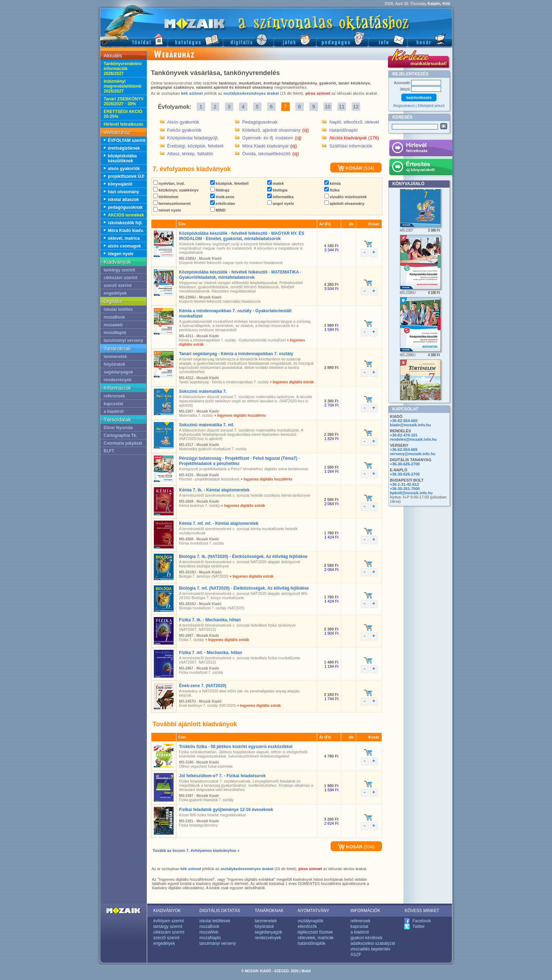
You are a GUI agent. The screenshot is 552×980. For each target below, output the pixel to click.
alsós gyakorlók (124, 169)
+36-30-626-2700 (405, 464)
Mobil (306, 971)
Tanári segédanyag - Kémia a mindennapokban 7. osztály (236, 354)
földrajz (220, 190)
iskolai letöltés (118, 309)
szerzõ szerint (118, 285)
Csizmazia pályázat (123, 443)
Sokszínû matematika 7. (203, 391)
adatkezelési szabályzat (373, 943)
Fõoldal (134, 39)
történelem (166, 197)
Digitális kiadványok (248, 39)
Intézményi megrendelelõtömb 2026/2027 (123, 86)
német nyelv (167, 210)
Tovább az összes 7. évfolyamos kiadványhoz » (196, 850)
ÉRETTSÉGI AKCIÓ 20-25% (123, 114)
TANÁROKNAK (269, 911)
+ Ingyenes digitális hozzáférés (240, 416)
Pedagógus (342, 39)
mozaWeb (209, 932)
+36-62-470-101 (404, 435)
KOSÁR (350, 168)
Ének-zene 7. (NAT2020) (203, 686)
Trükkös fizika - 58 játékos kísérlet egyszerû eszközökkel (236, 747)
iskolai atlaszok (124, 200)
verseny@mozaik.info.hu (413, 454)
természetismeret (172, 203)
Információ (388, 39)
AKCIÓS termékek (126, 215)
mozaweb (113, 325)
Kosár (430, 39)
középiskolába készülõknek (123, 158)
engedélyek (115, 293)
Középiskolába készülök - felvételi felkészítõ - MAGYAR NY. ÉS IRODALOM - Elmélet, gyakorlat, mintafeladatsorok (242, 236)
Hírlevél (421, 149)
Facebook (422, 921)
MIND (218, 210)
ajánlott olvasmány (344, 203)
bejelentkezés (419, 98)
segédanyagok (118, 372)
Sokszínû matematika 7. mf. (207, 425)
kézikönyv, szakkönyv (176, 190)
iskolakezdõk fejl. (126, 223)
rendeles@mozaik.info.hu (413, 439)
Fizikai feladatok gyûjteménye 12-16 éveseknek (226, 810)
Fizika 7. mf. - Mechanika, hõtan (211, 653)
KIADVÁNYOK (167, 911)
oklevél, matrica (124, 238)
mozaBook (115, 317)
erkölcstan (223, 203)
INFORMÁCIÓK (366, 911)
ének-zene (222, 197)
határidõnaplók (312, 943)
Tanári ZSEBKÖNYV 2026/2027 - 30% (124, 101)
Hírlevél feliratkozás (124, 124)
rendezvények (118, 380)
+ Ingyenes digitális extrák (292, 382)
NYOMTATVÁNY (314, 911)
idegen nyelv (121, 254)
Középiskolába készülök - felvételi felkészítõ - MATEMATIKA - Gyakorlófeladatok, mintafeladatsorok (240, 275)
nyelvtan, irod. (169, 183)
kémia (333, 183)
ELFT (109, 451)
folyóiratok (115, 364)
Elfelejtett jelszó (431, 106)
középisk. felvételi (230, 183)
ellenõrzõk (308, 926)
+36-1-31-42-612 (404, 484)
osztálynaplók (311, 921)
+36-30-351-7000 (405, 489)
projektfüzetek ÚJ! (126, 176)
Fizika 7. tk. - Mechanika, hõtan (210, 620)
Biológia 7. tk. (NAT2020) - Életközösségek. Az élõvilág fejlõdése (243, 557)
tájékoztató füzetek (315, 932)
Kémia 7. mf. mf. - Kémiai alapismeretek (219, 523)
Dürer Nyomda (118, 428)
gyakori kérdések (367, 938)
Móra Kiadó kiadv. (126, 231)
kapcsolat (114, 404)
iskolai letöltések (215, 921)
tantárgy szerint (120, 270)
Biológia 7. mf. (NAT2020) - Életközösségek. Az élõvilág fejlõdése (244, 588)
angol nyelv (281, 203)
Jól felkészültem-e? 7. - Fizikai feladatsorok (222, 776)
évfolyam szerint (169, 921)
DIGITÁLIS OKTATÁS (220, 911)
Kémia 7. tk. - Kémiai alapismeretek (214, 490)
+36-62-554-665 (404, 450)
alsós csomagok (124, 246)
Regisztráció (404, 106)
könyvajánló (120, 184)
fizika (332, 190)
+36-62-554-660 (404, 421)
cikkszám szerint (121, 278)
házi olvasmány (124, 192)
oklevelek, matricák (316, 938)
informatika (280, 197)
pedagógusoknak (126, 207)
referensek (115, 396)
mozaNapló (115, 333)
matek (276, 183)
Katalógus (195, 39)
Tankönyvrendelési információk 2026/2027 (123, 69)
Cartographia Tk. (121, 435)
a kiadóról (114, 412)
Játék (295, 39)
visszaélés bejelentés (371, 949)
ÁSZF (356, 955)
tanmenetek (116, 357)
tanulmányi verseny (124, 340)
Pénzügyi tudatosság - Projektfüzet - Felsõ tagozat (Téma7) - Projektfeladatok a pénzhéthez (240, 461)
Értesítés (421, 168)
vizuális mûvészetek (346, 197)
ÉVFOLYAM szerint (127, 140)
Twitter (419, 926)
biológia (277, 190)
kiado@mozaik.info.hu (410, 425)
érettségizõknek (124, 148)
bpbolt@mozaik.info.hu (411, 493)
